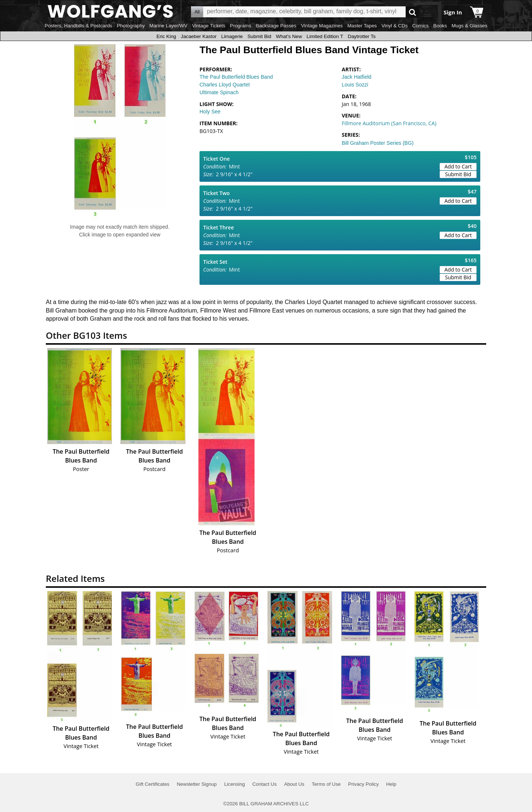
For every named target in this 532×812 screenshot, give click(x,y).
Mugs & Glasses (469, 26)
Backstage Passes (276, 26)
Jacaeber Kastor (199, 36)
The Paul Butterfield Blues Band (236, 77)
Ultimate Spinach (219, 92)
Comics (420, 26)
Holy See (210, 112)
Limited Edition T (325, 36)
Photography (131, 26)
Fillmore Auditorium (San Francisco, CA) (389, 123)
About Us (294, 784)
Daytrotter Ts (362, 36)
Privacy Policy (363, 784)
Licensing (235, 784)
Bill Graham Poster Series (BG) (378, 143)
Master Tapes (362, 26)
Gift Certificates (152, 784)
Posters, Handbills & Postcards (79, 26)
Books (440, 26)
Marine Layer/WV (168, 26)
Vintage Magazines (322, 26)
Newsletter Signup (197, 784)
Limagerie (232, 36)
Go (412, 12)
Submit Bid (259, 36)
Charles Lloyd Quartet (225, 85)
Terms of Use (326, 784)
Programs (241, 26)
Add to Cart (458, 166)
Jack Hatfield (357, 77)
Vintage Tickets (209, 26)
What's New (289, 36)
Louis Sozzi (355, 85)
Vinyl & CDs (394, 26)
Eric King (166, 36)
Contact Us (265, 784)
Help (391, 784)
